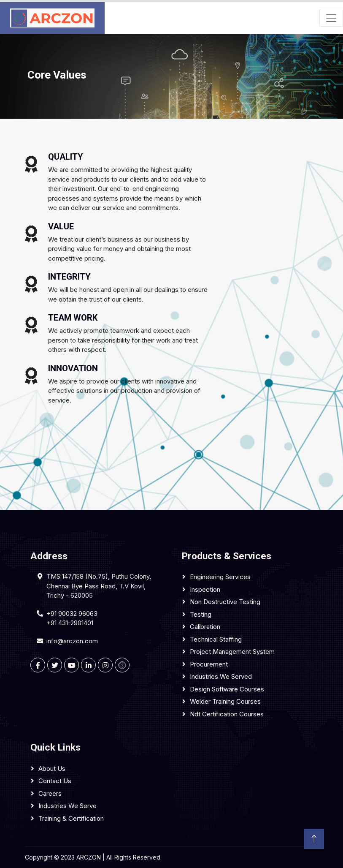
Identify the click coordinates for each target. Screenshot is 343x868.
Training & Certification (71, 818)
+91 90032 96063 (72, 614)
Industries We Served (221, 676)
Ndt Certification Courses (227, 714)
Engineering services (220, 577)
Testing (201, 614)
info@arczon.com (72, 641)
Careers (50, 793)
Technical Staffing (216, 639)
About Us (52, 769)
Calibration (205, 627)
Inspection (205, 589)
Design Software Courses (227, 689)
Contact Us (55, 781)
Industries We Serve (68, 806)
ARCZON (89, 857)
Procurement (209, 664)
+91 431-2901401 (70, 623)
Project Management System (232, 652)
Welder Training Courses (225, 701)
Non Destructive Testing (225, 602)
